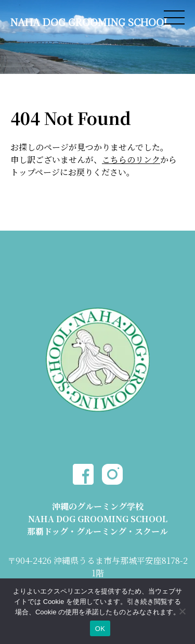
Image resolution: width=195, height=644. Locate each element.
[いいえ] (182, 611)
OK (100, 629)
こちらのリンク (131, 160)
